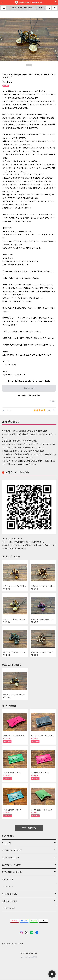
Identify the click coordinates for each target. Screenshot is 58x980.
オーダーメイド (8, 887)
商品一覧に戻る (29, 828)
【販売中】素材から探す (11, 858)
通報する (53, 401)
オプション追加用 (8, 908)
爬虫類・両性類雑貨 (9, 901)
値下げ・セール (8, 879)
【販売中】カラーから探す (11, 865)
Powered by (29, 957)
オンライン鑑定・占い (10, 894)
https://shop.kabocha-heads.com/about (22, 278)
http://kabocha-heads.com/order (17, 301)
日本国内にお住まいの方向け (29, 395)
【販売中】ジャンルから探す (12, 850)
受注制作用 (6, 843)
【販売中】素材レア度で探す (12, 872)
